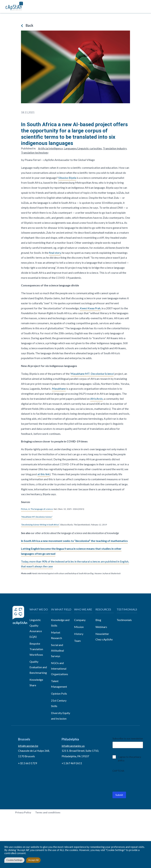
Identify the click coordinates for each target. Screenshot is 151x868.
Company (80, 620)
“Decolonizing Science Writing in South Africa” (40, 525)
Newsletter (102, 634)
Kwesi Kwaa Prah (90, 308)
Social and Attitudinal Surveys (57, 650)
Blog (98, 620)
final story (55, 253)
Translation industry (115, 148)
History (79, 634)
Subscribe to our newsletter (128, 738)
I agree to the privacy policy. (130, 759)
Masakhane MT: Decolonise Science (92, 374)
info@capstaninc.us (73, 746)
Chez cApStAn (104, 639)
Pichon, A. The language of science (37, 509)
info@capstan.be (28, 746)
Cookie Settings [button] (14, 860)
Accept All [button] (33, 860)
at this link (44, 474)
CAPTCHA (118, 771)
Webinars (101, 627)
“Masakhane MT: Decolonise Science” (37, 517)
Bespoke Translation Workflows (36, 649)
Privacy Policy (23, 812)
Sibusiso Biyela (67, 178)
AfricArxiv (96, 399)
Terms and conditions (48, 812)
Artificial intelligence (50, 148)
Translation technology (35, 152)
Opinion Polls (59, 693)
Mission (79, 627)
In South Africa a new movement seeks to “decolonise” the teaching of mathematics (74, 541)
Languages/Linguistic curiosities (83, 148)
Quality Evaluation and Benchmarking (38, 667)
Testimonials (124, 620)
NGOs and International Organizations (60, 668)
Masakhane (59, 389)
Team (77, 641)
